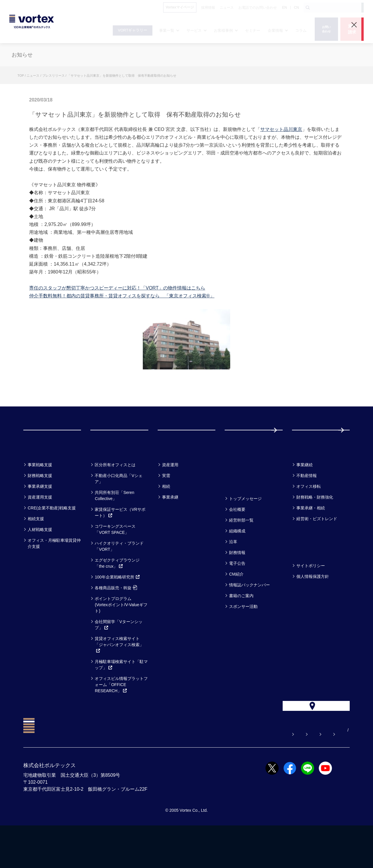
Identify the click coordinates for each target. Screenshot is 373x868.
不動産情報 (307, 505)
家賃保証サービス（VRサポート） (120, 542)
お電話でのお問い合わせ (265, 773)
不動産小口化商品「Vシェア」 (118, 508)
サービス (105, 479)
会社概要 (237, 539)
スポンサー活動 (243, 636)
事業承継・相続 (311, 538)
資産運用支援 (40, 527)
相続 (166, 516)
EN (285, 8)
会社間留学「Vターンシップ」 (118, 654)
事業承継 (170, 527)
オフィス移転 (309, 516)
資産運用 (170, 495)
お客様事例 (175, 479)
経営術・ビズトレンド (317, 548)
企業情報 (239, 513)
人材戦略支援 (40, 559)
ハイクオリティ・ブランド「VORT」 (119, 576)
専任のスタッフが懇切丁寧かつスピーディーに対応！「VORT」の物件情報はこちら (117, 288)
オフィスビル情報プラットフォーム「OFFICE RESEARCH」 (121, 714)
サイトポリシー (311, 595)
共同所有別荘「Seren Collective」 (114, 525)
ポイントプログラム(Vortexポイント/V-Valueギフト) (121, 634)
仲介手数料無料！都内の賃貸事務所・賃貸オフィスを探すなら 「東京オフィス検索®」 (122, 296)
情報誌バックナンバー (249, 615)
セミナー (239, 479)
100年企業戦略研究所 (117, 607)
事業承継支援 (40, 516)
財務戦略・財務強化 (315, 527)
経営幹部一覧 (241, 550)
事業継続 (305, 495)
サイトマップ (313, 773)
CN (297, 8)
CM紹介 (236, 604)
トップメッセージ (245, 528)
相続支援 (36, 548)
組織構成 (237, 561)
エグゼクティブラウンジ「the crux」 (117, 593)
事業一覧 (37, 479)
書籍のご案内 (241, 625)
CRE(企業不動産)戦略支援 (52, 538)
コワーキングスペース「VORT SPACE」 (115, 559)
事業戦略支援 (40, 495)
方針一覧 (306, 580)
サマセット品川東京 (281, 129)
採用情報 (311, 445)
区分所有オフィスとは (115, 495)
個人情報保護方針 (313, 606)
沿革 (233, 571)
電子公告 (237, 593)
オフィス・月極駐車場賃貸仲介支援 (54, 573)
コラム (303, 479)
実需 (166, 505)
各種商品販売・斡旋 (116, 618)
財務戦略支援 (40, 505)
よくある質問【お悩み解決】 (164, 773)
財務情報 (237, 582)
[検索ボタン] (308, 8)
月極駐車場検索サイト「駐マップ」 (121, 694)
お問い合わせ (217, 773)
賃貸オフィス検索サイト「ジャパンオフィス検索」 (119, 674)
